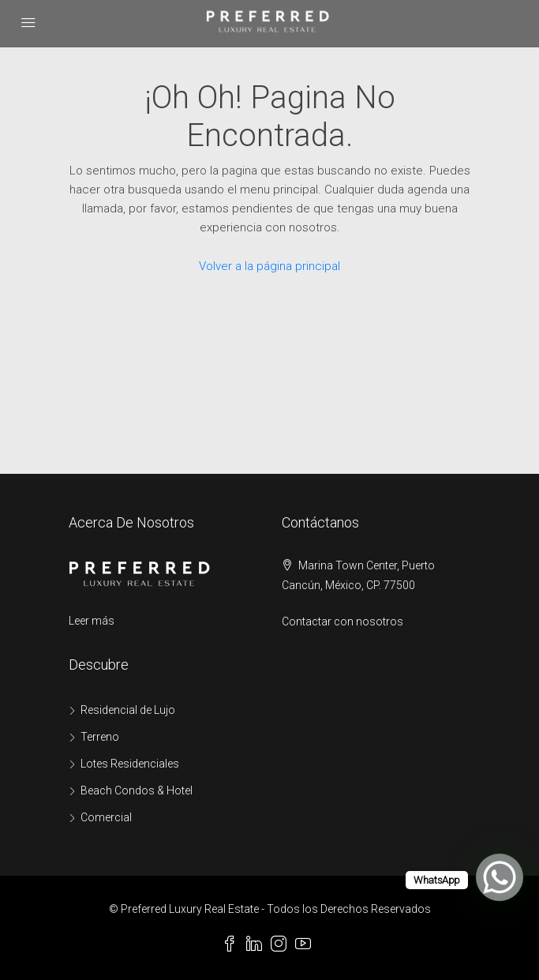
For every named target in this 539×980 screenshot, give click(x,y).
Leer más (92, 621)
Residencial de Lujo (128, 710)
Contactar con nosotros (342, 621)
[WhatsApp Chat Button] (500, 877)
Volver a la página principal (269, 266)
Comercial (106, 817)
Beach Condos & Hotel (137, 790)
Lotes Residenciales (130, 764)
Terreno (100, 737)
